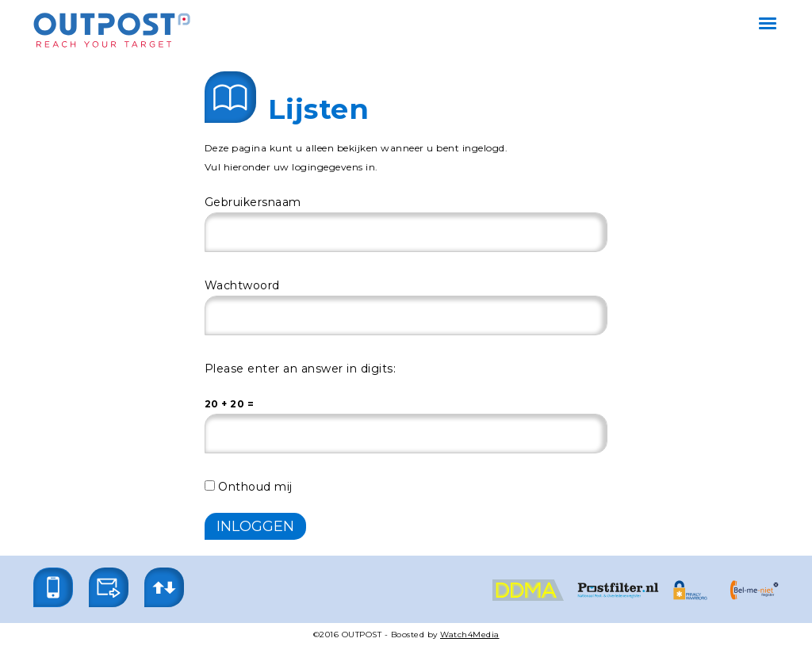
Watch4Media (470, 635)
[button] (53, 587)
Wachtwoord (242, 285)
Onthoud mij (249, 487)
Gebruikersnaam (253, 202)
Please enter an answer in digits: (301, 369)
